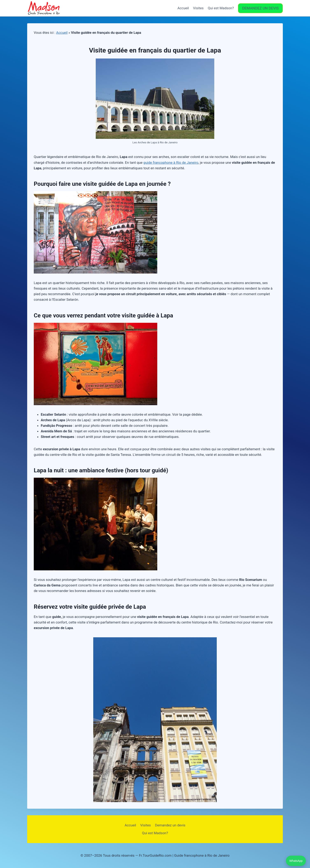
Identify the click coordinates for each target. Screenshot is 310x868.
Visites (198, 8)
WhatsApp (296, 861)
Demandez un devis (170, 825)
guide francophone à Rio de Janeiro (171, 163)
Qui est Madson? (221, 8)
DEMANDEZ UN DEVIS (260, 8)
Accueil (183, 8)
